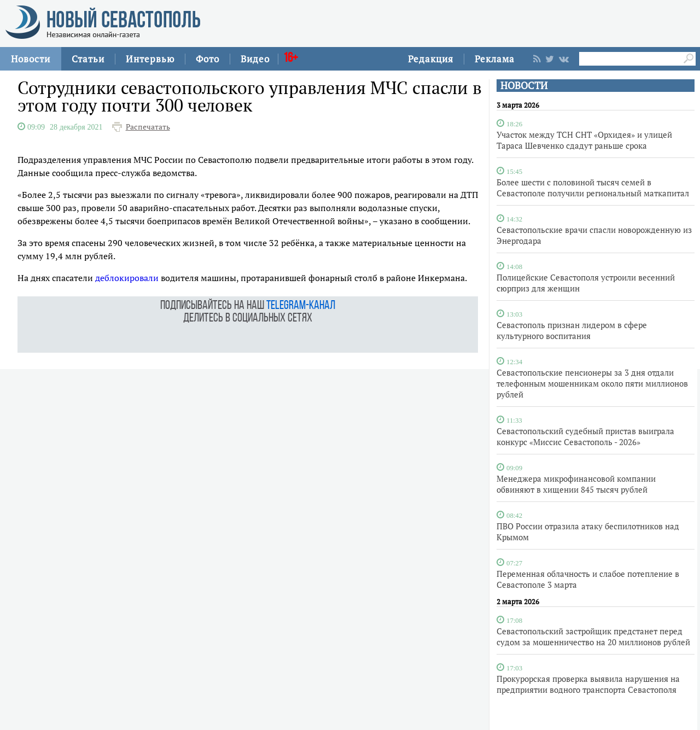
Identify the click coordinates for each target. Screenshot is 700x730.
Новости (31, 59)
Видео (255, 59)
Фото (208, 59)
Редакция (431, 59)
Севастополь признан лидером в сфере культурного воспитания (572, 330)
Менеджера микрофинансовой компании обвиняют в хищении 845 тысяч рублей (576, 484)
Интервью (150, 59)
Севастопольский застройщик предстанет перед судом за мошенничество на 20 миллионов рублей (593, 636)
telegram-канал (301, 306)
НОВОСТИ (524, 86)
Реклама (495, 59)
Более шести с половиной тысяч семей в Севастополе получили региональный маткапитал (593, 188)
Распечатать (148, 127)
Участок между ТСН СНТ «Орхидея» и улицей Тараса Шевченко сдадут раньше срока (584, 140)
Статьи (88, 59)
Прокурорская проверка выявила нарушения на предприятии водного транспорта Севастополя (588, 684)
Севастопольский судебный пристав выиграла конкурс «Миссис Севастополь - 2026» (585, 436)
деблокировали (127, 278)
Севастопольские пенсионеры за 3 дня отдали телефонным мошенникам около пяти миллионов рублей (592, 383)
